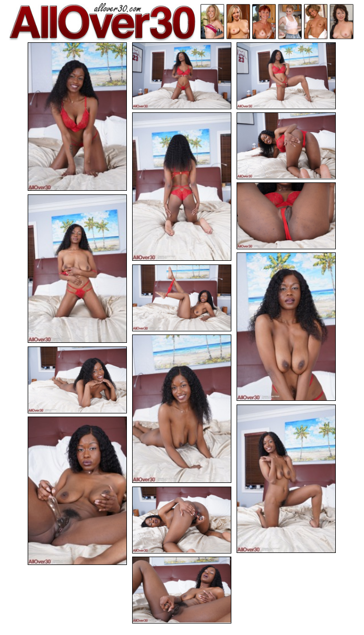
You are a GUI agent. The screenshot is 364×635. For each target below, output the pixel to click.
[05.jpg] (286, 146)
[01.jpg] (77, 117)
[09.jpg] (182, 298)
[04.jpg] (182, 187)
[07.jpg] (77, 269)
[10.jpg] (182, 409)
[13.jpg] (77, 491)
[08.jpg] (286, 327)
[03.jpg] (286, 76)
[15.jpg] (182, 590)
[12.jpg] (286, 479)
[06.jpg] (286, 216)
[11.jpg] (77, 380)
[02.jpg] (182, 76)
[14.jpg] (182, 520)
